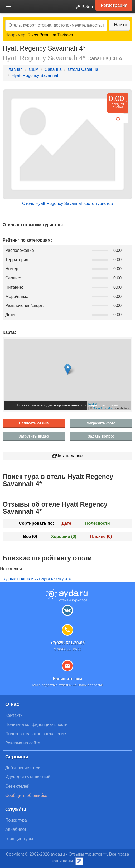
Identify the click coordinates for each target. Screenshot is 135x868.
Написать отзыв (34, 423)
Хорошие (64, 536)
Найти (120, 25)
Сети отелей (17, 786)
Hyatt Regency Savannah (35, 75)
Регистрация (114, 5)
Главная (15, 69)
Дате (66, 523)
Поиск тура (16, 820)
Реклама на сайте (23, 743)
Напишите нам (67, 679)
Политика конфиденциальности (36, 725)
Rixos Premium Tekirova (50, 35)
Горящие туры (19, 839)
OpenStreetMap (103, 408)
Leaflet (93, 404)
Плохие (101, 536)
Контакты (14, 715)
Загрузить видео (34, 436)
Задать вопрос (101, 436)
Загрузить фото (101, 423)
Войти (83, 7)
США (34, 69)
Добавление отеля (23, 768)
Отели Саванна (83, 69)
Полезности (97, 523)
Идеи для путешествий (28, 777)
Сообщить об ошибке (26, 795)
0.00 (116, 98)
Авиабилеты (17, 829)
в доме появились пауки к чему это (37, 579)
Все (30, 536)
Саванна (53, 69)
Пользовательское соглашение (36, 734)
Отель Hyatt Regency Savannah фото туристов (67, 203)
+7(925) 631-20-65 (67, 643)
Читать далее (68, 456)
